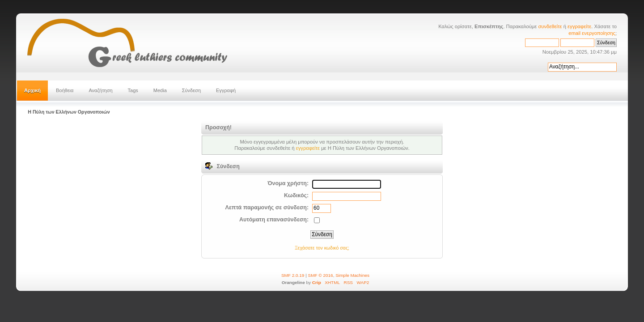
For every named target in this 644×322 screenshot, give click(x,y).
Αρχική (32, 90)
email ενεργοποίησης (592, 33)
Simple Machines (352, 275)
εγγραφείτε (579, 26)
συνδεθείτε (550, 26)
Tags (133, 90)
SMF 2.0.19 (293, 275)
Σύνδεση (191, 90)
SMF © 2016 (321, 275)
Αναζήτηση (100, 90)
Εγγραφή (226, 90)
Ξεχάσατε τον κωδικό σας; (322, 248)
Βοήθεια (65, 90)
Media (160, 90)
